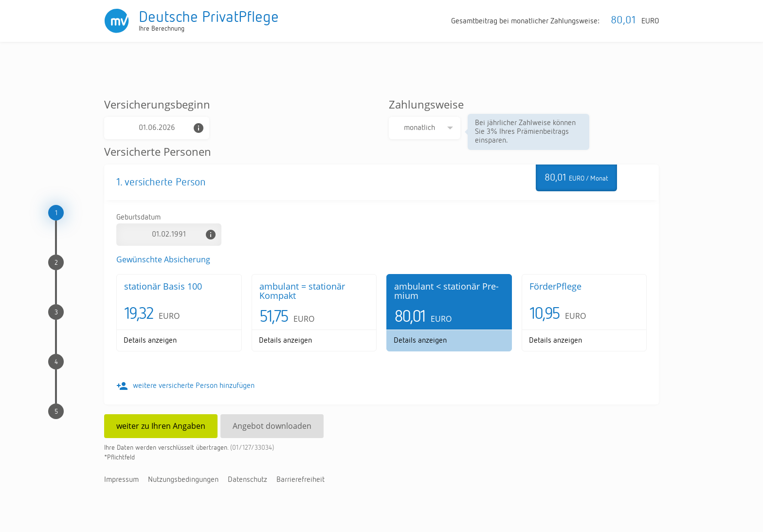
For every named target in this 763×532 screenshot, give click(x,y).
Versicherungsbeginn (157, 104)
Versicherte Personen (158, 151)
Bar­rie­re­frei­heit (300, 480)
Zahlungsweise (426, 104)
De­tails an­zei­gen (150, 341)
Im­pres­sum (121, 480)
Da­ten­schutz (247, 480)
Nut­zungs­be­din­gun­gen (183, 480)
